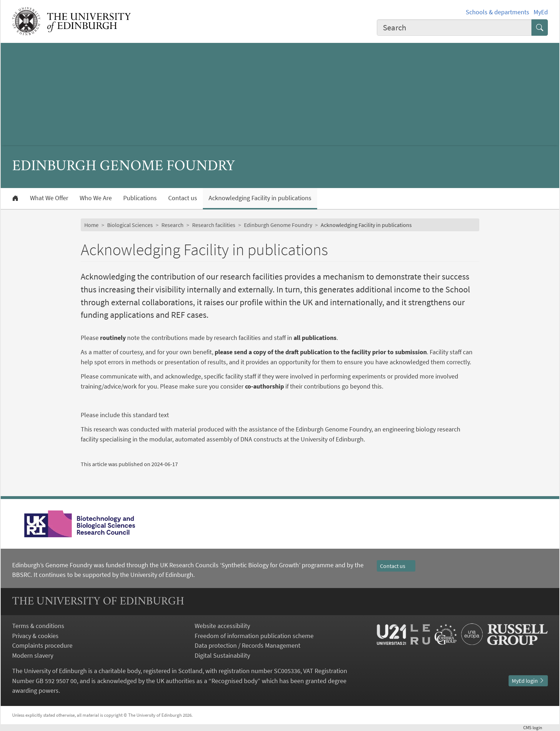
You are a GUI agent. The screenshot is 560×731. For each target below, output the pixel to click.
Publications (140, 198)
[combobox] (454, 28)
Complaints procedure (42, 645)
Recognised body (234, 681)
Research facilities (214, 225)
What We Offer (49, 198)
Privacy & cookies (35, 636)
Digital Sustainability (222, 655)
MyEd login (528, 681)
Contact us (183, 198)
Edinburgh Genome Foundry (278, 225)
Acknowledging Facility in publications (260, 198)
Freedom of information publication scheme (254, 636)
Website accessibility (222, 626)
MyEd (541, 12)
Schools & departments (497, 12)
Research (172, 225)
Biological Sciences (130, 225)
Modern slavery (33, 655)
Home (91, 225)
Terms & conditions (38, 626)
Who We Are (96, 198)
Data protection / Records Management (247, 645)
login (536, 727)
